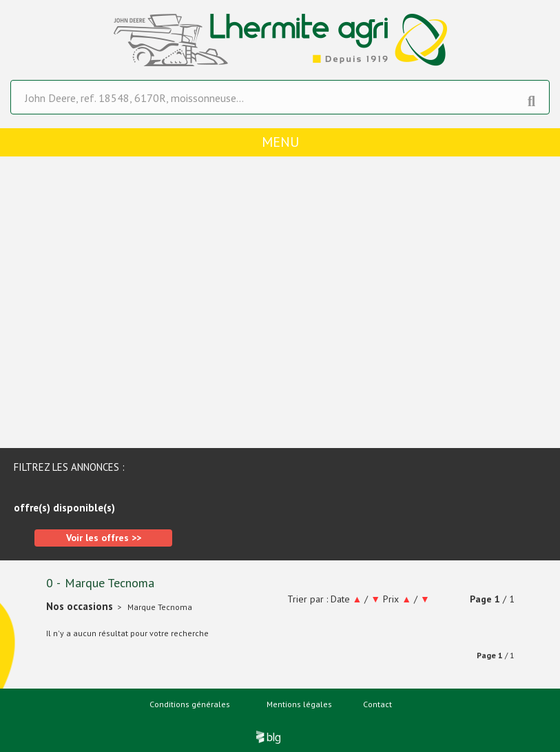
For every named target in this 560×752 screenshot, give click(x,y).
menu (280, 142)
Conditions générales (190, 704)
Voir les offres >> (104, 538)
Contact (377, 704)
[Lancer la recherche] (531, 98)
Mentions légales (299, 704)
